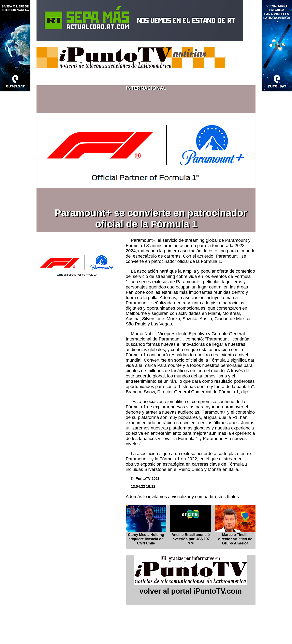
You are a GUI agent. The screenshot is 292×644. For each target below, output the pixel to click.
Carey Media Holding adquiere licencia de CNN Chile (146, 539)
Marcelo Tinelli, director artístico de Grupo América (235, 539)
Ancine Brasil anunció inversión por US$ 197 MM (191, 539)
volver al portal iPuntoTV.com (191, 591)
